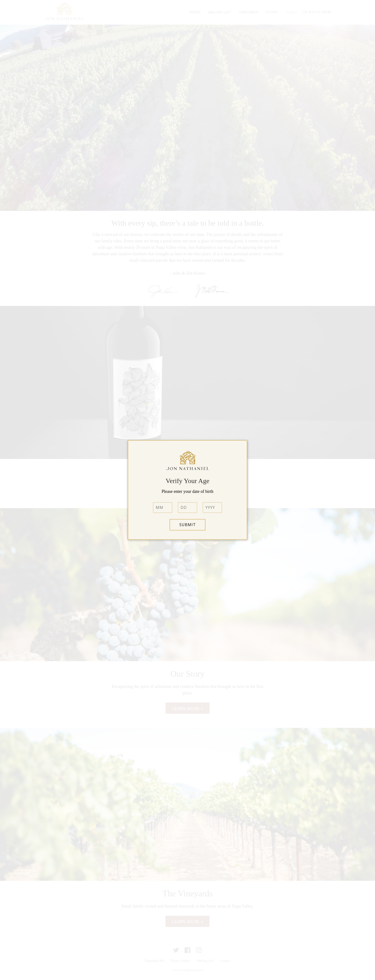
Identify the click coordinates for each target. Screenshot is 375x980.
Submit (188, 525)
